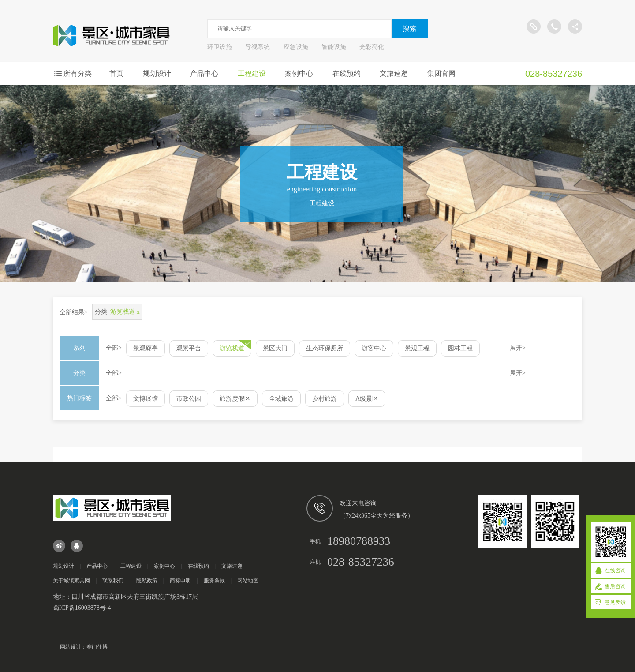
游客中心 (374, 348)
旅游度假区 (235, 399)
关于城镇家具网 (71, 581)
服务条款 (214, 581)
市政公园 (189, 399)
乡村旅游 (325, 399)
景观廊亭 (146, 348)
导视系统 (258, 47)
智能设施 (334, 47)
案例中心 (299, 73)
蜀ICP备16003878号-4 (82, 608)
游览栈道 (232, 348)
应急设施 (296, 47)
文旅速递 (394, 73)
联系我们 (113, 581)
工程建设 (252, 73)
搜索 (410, 28)
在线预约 (347, 73)
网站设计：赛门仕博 (84, 647)
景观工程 (417, 348)
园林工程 (460, 348)
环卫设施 (220, 47)
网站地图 (248, 581)
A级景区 (367, 399)
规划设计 (157, 73)
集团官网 (441, 73)
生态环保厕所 (325, 348)
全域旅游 (281, 399)
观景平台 (189, 348)
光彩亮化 (372, 47)
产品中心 (204, 73)
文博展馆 (146, 399)
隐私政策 (147, 581)
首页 (116, 73)
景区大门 (275, 348)
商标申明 (180, 581)
